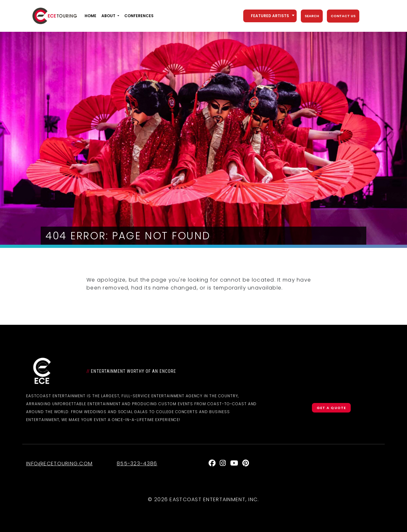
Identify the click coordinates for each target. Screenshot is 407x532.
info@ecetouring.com (59, 464)
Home (90, 16)
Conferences (139, 16)
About (108, 16)
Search (312, 16)
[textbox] (270, 16)
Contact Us (343, 16)
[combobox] (270, 16)
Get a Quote (331, 408)
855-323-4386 (137, 464)
